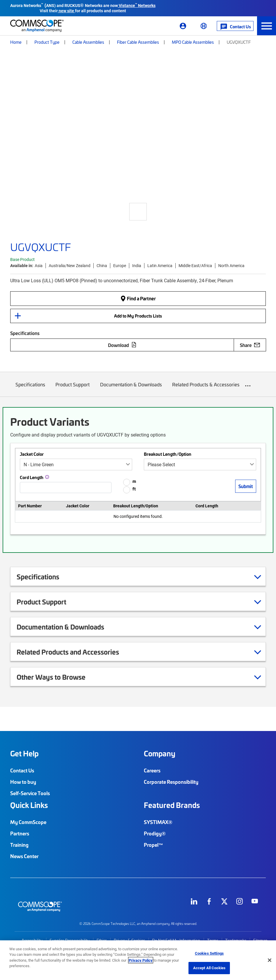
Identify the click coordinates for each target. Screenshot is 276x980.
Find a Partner (138, 298)
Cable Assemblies (88, 42)
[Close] (270, 960)
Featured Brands (172, 805)
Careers (152, 770)
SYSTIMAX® (158, 822)
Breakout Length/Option (168, 454)
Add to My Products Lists (138, 316)
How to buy (23, 782)
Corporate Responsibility (171, 782)
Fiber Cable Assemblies (138, 42)
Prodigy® (155, 833)
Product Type (47, 42)
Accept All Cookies (209, 968)
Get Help (24, 753)
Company (160, 753)
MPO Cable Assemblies (193, 42)
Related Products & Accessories (206, 389)
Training (19, 845)
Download (122, 345)
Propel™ (153, 845)
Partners (20, 833)
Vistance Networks (137, 5)
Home (16, 42)
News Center (24, 856)
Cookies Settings (209, 953)
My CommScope (28, 822)
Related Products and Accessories (75, 652)
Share (250, 345)
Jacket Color (32, 454)
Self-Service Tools (30, 793)
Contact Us (22, 770)
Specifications (30, 389)
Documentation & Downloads (131, 389)
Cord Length (32, 477)
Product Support (73, 389)
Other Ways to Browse (58, 677)
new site (66, 11)
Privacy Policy (141, 960)
